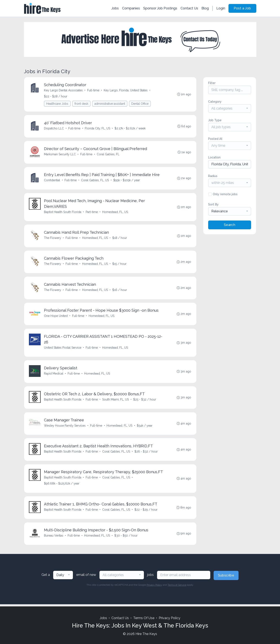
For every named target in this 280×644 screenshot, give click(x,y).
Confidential (52, 181)
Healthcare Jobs (57, 104)
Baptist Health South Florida (63, 213)
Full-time (93, 91)
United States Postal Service (63, 349)
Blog (205, 8)
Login (221, 8)
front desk (82, 104)
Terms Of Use (144, 618)
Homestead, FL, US (115, 213)
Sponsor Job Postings (160, 8)
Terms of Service (177, 587)
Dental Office (140, 104)
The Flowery (53, 239)
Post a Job (242, 8)
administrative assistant (110, 104)
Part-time (92, 213)
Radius (213, 176)
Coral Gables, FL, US (95, 181)
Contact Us (189, 8)
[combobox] (230, 108)
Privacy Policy (154, 587)
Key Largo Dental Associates (64, 91)
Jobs (115, 8)
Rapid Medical (54, 375)
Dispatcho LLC (54, 129)
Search (230, 225)
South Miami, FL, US (116, 401)
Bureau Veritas (54, 538)
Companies (131, 8)
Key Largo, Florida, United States (126, 91)
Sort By (213, 204)
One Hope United (56, 317)
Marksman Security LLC (60, 155)
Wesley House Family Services (65, 427)
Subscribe (226, 578)
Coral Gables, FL (108, 155)
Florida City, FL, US (98, 129)
